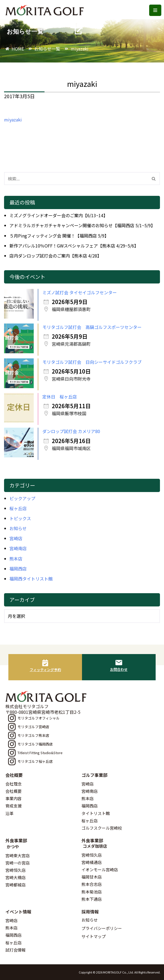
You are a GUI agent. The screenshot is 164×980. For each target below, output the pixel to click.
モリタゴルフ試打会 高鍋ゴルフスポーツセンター (92, 327)
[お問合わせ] (119, 663)
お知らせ (18, 528)
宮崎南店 (18, 548)
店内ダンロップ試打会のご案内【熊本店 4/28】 (55, 256)
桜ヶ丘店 (18, 508)
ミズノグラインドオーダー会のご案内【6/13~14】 (59, 215)
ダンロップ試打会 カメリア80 (71, 431)
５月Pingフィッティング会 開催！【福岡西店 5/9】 (59, 236)
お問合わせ (119, 669)
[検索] (76, 179)
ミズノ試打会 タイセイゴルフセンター (80, 292)
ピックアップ (22, 498)
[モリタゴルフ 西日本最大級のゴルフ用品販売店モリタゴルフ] (46, 10)
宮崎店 (16, 538)
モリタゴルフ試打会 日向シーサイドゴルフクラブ (92, 362)
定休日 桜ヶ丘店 (60, 397)
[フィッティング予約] (45, 663)
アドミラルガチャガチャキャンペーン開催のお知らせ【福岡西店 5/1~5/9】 (82, 225)
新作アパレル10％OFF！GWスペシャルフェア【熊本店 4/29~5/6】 (74, 246)
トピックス (20, 518)
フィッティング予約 (45, 670)
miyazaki (13, 120)
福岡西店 (18, 569)
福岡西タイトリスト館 (31, 579)
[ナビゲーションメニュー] (155, 10)
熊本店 (16, 559)
